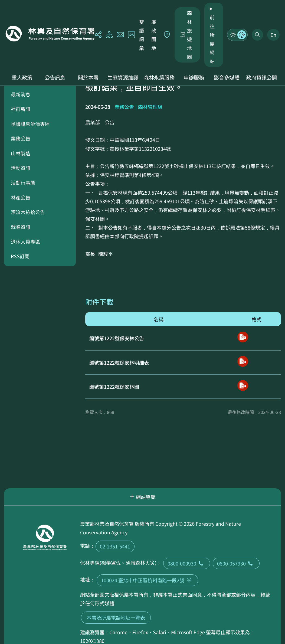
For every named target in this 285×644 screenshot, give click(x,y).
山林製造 (21, 153)
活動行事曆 (23, 182)
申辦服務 (194, 77)
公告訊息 (55, 77)
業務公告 (21, 138)
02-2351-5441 (115, 546)
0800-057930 (236, 563)
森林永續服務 (159, 77)
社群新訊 (21, 109)
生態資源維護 (123, 77)
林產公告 (21, 197)
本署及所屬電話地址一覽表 (116, 617)
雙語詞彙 (142, 35)
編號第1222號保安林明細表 (119, 362)
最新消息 (21, 94)
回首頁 (50, 34)
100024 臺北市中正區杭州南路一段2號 (147, 580)
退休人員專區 (25, 241)
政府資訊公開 (261, 77)
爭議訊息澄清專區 (30, 124)
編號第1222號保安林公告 (117, 338)
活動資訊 (21, 168)
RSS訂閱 (20, 256)
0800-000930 (187, 563)
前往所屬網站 (212, 39)
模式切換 (237, 35)
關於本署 (88, 77)
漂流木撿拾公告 (28, 212)
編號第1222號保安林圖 (114, 387)
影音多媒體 (227, 77)
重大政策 (22, 77)
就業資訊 (21, 227)
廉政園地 (154, 35)
